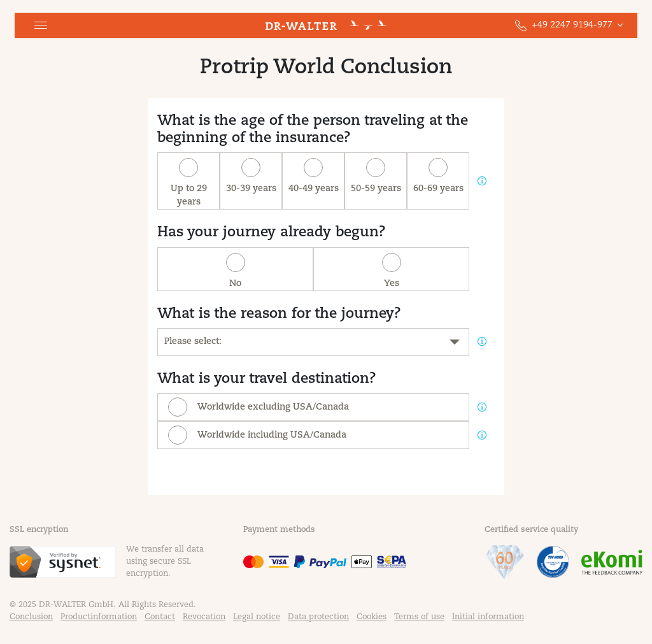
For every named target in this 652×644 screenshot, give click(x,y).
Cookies (372, 617)
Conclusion (31, 617)
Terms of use (419, 617)
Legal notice (257, 617)
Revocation (204, 617)
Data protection (318, 617)
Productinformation (99, 617)
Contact (160, 617)
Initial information (488, 617)
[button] (41, 25)
